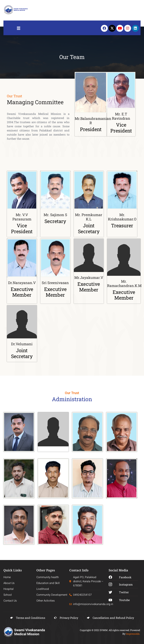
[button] (18, 28)
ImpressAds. (133, 634)
